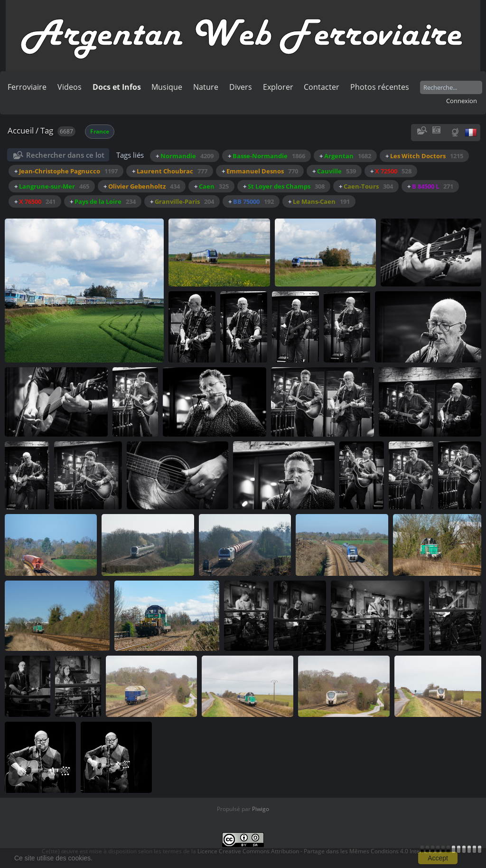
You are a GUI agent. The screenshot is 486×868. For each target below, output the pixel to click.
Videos (70, 87)
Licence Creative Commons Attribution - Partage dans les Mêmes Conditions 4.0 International (320, 851)
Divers (241, 87)
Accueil (21, 130)
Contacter (322, 87)
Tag (47, 130)
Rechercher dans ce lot (65, 155)
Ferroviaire (27, 87)
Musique (167, 87)
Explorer (278, 87)
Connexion (462, 101)
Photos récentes (380, 87)
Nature (206, 87)
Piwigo (261, 809)
